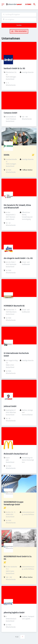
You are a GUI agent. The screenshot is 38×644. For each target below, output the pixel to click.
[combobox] (19, 15)
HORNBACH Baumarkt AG (14, 306)
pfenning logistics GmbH (14, 613)
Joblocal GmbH (10, 406)
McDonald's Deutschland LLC (16, 454)
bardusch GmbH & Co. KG (14, 68)
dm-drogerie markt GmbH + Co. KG (18, 258)
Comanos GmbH (10, 113)
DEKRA (6, 155)
